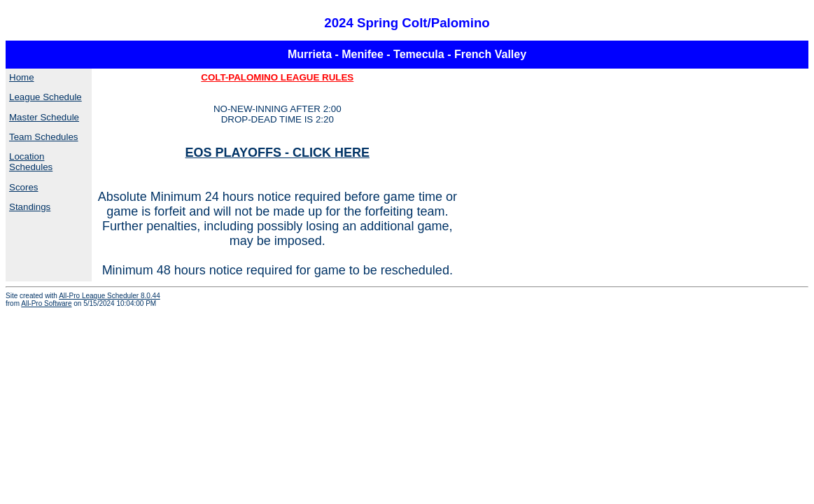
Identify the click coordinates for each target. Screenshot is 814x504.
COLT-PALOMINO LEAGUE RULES (277, 77)
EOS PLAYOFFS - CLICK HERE (278, 153)
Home (22, 77)
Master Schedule (44, 117)
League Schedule (45, 97)
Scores (23, 187)
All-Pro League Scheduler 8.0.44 (110, 296)
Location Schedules (31, 162)
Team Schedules (44, 137)
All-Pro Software (46, 303)
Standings (30, 207)
